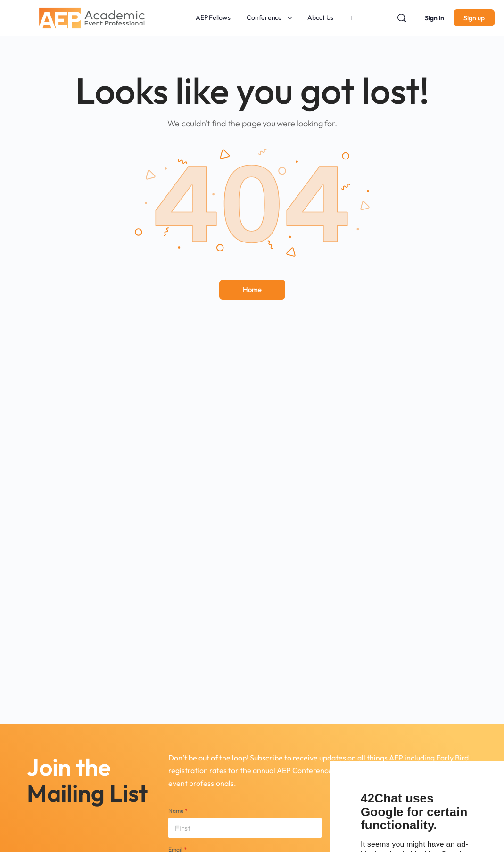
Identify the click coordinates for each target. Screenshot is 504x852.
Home (252, 289)
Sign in (434, 18)
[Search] (402, 18)
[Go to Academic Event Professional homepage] (92, 17)
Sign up (474, 18)
